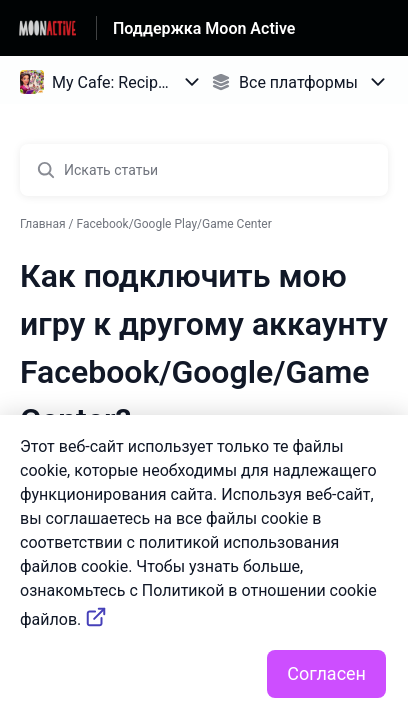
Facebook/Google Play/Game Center (174, 224)
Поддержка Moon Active (204, 28)
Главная (43, 224)
